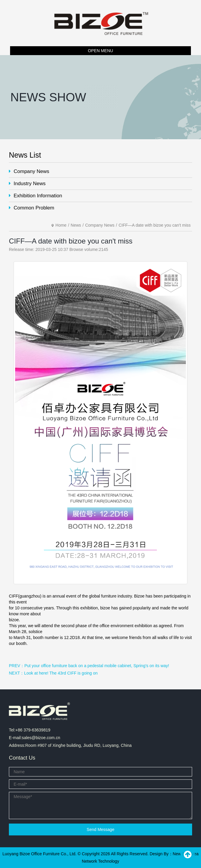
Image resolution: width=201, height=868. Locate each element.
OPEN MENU (101, 51)
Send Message (100, 829)
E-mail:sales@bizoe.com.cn (35, 738)
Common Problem (32, 208)
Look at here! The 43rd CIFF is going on (61, 673)
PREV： (17, 666)
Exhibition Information (35, 196)
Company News (29, 171)
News (76, 225)
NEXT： (16, 673)
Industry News (27, 184)
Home (61, 225)
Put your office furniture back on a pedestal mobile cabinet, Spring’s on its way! (97, 666)
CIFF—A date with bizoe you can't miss (155, 225)
